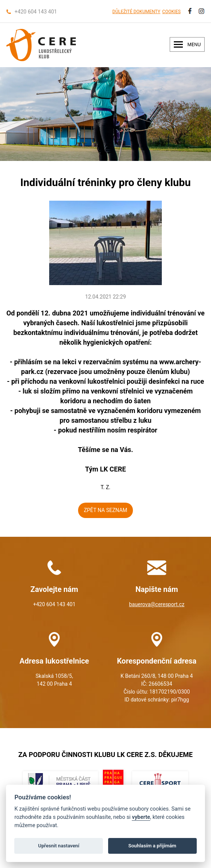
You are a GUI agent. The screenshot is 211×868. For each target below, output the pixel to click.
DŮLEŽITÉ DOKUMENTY (136, 12)
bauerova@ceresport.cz (157, 604)
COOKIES (171, 12)
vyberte (141, 817)
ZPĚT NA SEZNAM (105, 510)
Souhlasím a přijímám (152, 846)
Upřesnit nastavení (59, 846)
